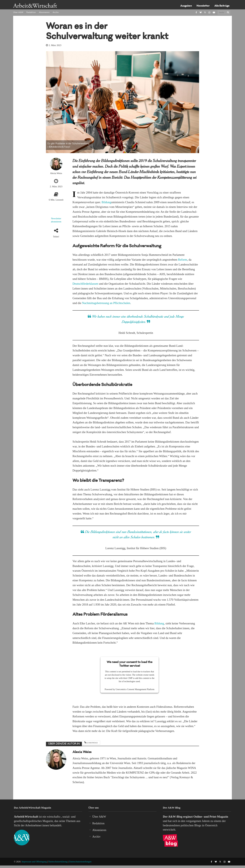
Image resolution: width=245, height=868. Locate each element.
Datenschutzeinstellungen (80, 862)
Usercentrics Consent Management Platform (135, 689)
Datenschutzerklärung (58, 862)
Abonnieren (44, 12)
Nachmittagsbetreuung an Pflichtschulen (106, 303)
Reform (183, 260)
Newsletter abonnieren (56, 220)
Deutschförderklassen (85, 284)
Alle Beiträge (222, 6)
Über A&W (18, 12)
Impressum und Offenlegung (34, 862)
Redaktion (31, 12)
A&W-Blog (175, 817)
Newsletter (203, 6)
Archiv (56, 12)
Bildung (106, 202)
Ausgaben (186, 6)
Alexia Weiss (56, 173)
